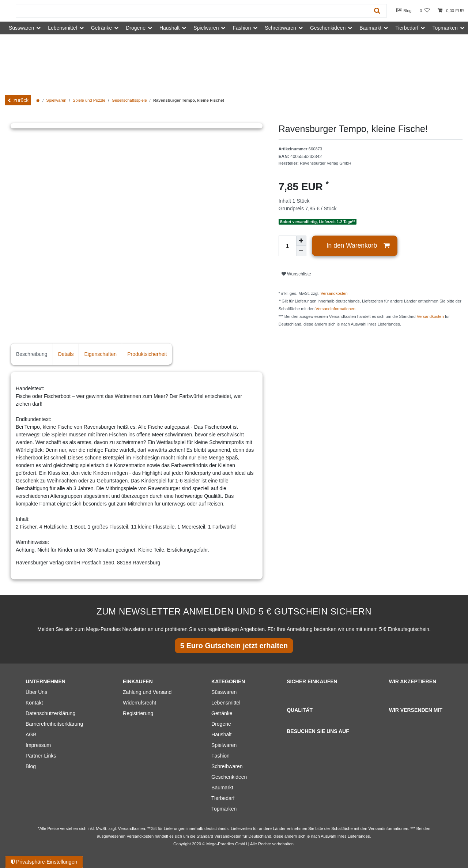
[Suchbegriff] (192, 11)
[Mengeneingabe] (287, 246)
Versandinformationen (335, 309)
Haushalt (221, 734)
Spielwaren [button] (206, 28)
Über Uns (36, 692)
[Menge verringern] (301, 251)
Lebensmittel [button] (62, 28)
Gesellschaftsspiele (129, 100)
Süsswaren (224, 692)
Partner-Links (41, 756)
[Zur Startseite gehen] (38, 100)
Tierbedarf (223, 798)
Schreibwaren (227, 766)
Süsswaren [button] (21, 28)
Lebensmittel (226, 703)
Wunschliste (296, 274)
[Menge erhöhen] (301, 241)
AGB (31, 734)
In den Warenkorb (358, 246)
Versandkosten (334, 293)
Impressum (38, 745)
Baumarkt (222, 788)
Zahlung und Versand (147, 692)
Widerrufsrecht (139, 703)
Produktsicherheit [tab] (147, 354)
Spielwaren (56, 100)
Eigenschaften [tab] (100, 354)
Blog (404, 10)
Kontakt (34, 703)
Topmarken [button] (445, 28)
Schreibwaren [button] (280, 28)
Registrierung (138, 713)
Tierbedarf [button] (407, 28)
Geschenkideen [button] (328, 28)
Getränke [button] (102, 28)
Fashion (220, 756)
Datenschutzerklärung (50, 713)
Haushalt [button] (169, 28)
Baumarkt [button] (370, 28)
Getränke (222, 713)
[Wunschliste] (425, 11)
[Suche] (377, 11)
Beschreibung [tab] (32, 354)
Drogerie (221, 724)
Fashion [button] (242, 28)
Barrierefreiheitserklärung (54, 724)
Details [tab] (66, 354)
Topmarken (224, 809)
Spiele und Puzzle (89, 100)
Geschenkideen (229, 777)
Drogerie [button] (136, 28)
